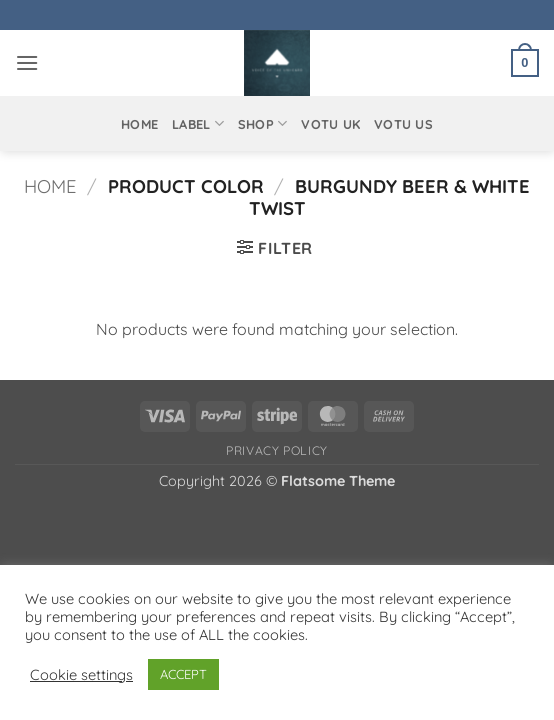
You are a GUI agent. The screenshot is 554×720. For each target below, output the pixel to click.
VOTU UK (330, 124)
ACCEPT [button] (183, 674)
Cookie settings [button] (81, 675)
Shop (262, 123)
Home (139, 124)
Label (198, 123)
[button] (27, 62)
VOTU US (403, 124)
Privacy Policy (277, 450)
